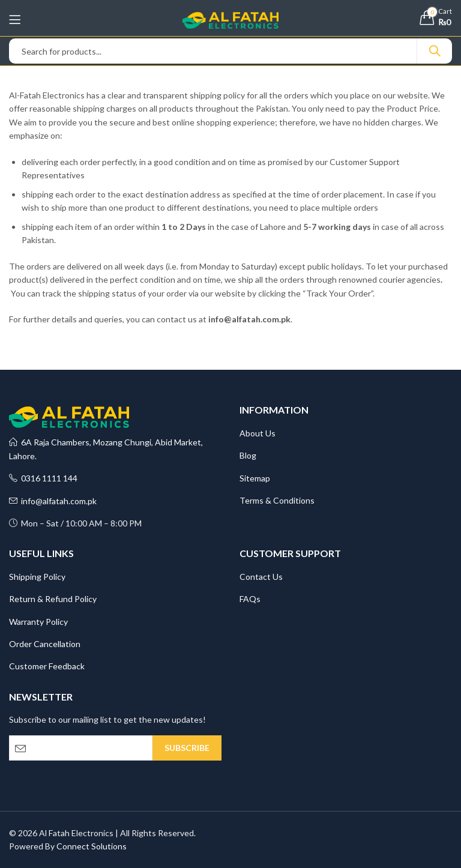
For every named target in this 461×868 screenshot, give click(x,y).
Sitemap (255, 478)
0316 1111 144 (43, 478)
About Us (258, 433)
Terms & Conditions (277, 500)
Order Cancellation (45, 644)
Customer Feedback (47, 666)
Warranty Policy (38, 622)
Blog (248, 455)
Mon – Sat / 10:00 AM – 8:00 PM (75, 523)
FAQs (250, 599)
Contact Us (261, 577)
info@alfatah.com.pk (53, 501)
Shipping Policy (37, 577)
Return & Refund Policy (53, 599)
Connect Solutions (92, 846)
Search (435, 51)
